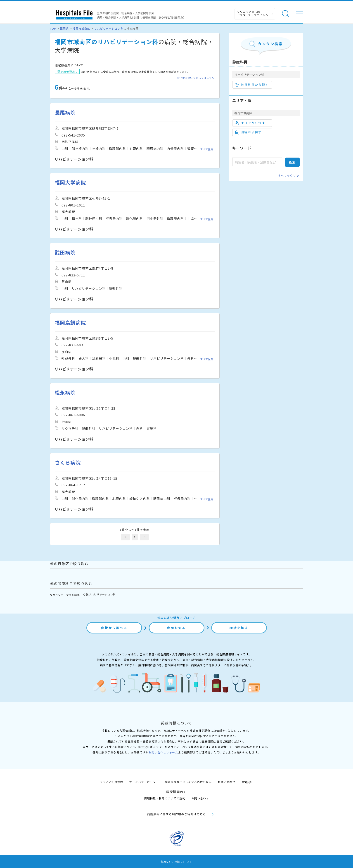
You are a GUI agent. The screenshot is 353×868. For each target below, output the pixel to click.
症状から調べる (114, 628)
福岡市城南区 (81, 28)
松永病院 (65, 392)
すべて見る (207, 149)
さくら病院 (68, 462)
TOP (53, 28)
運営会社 (247, 782)
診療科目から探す (252, 85)
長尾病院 (65, 112)
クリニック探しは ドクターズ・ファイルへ (253, 13)
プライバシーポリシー (144, 782)
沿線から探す (248, 132)
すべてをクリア (289, 176)
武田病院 (65, 252)
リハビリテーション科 (109, 28)
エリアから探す (250, 123)
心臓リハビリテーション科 (100, 594)
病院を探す (239, 628)
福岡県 (64, 28)
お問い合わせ (226, 782)
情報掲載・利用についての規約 (165, 798)
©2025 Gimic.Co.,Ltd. (177, 862)
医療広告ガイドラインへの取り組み (188, 782)
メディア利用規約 (112, 782)
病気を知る (176, 628)
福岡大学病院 (70, 182)
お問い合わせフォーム (163, 752)
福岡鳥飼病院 (70, 323)
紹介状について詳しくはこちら (196, 78)
